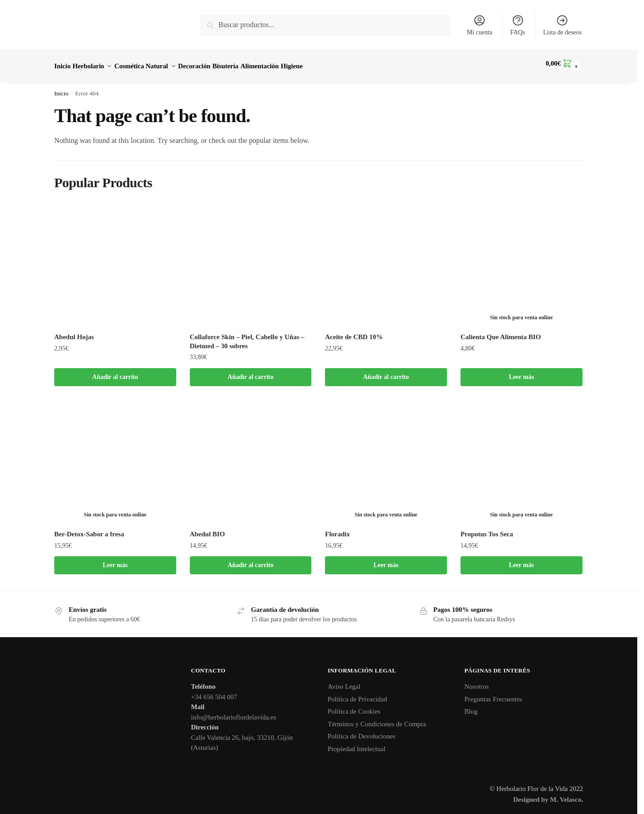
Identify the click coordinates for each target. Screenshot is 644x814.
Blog (471, 706)
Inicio (61, 88)
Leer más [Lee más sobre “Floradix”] (386, 560)
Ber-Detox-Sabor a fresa (89, 529)
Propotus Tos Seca (487, 529)
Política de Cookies (354, 706)
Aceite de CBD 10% (354, 331)
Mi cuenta (479, 25)
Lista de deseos (563, 25)
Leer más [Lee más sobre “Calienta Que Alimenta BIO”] (521, 372)
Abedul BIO (207, 529)
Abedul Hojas (74, 331)
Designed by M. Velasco (547, 794)
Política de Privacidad (357, 694)
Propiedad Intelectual (357, 743)
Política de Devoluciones (362, 731)
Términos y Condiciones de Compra (377, 719)
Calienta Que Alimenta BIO (501, 331)
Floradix (337, 529)
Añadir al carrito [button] (115, 372)
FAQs (517, 25)
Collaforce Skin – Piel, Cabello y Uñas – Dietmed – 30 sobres (247, 336)
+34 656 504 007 (214, 691)
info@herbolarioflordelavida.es (234, 712)
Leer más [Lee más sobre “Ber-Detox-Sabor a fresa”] (115, 560)
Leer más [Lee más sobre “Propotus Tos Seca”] (521, 560)
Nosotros (477, 681)
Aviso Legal (344, 681)
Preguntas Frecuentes (494, 694)
